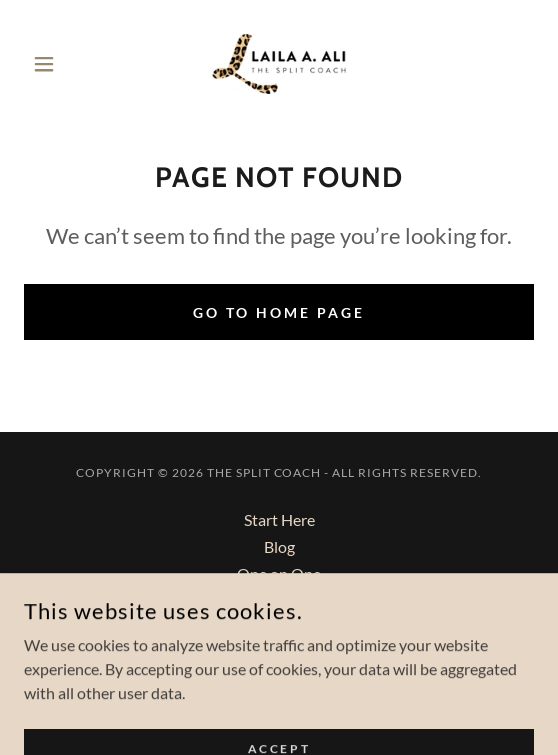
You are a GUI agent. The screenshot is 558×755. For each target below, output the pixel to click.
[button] (62, 64)
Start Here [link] (279, 519)
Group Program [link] (279, 600)
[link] (279, 64)
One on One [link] (279, 573)
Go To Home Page (279, 312)
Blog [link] (279, 546)
